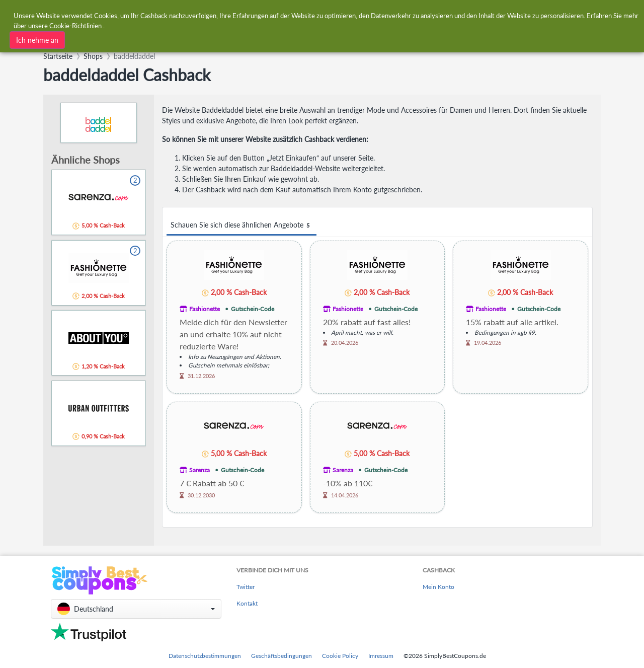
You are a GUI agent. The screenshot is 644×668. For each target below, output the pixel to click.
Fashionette (205, 309)
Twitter (246, 587)
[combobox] (180, 39)
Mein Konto (438, 587)
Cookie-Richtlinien (75, 24)
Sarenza (199, 470)
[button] (136, 609)
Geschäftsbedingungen (281, 656)
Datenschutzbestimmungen (205, 656)
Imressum (381, 656)
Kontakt (247, 603)
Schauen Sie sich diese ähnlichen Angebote (242, 225)
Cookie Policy (340, 656)
